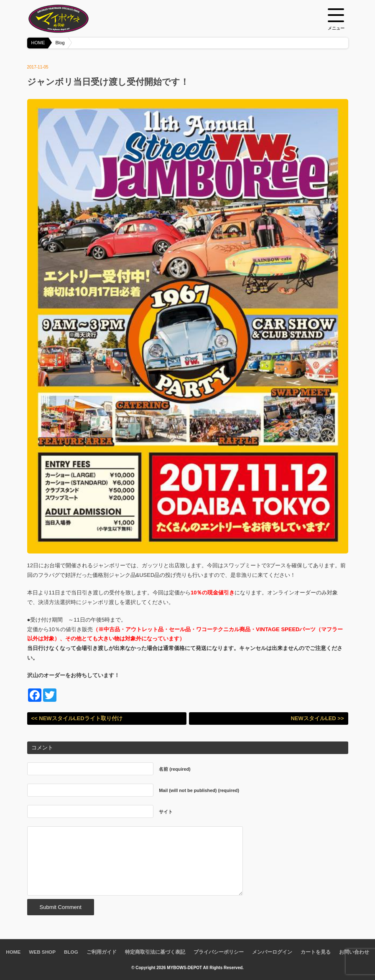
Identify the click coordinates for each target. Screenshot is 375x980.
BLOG (71, 952)
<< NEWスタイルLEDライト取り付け (77, 718)
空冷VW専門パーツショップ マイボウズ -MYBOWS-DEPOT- (69, 19)
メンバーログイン (272, 952)
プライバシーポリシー (219, 952)
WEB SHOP (42, 952)
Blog (60, 43)
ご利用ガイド (102, 952)
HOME (38, 43)
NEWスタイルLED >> (317, 718)
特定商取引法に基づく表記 (155, 952)
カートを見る (316, 952)
